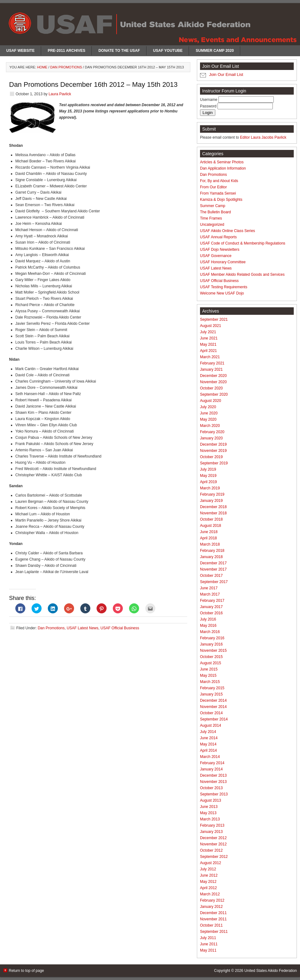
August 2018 (210, 526)
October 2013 (211, 788)
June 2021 (209, 338)
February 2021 (212, 363)
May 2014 (208, 744)
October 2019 (211, 457)
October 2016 (211, 613)
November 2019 (213, 451)
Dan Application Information (223, 168)
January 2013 (211, 832)
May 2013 (208, 813)
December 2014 (213, 700)
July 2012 (208, 869)
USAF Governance (216, 256)
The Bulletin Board (215, 212)
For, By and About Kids (219, 181)
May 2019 (208, 476)
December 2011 (213, 913)
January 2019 (211, 501)
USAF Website (20, 51)
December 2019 (213, 444)
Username (209, 100)
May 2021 (208, 344)
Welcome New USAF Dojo (222, 293)
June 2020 (209, 413)
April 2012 (208, 888)
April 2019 (208, 482)
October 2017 (211, 576)
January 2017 (211, 607)
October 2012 (211, 850)
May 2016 (208, 626)
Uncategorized (212, 225)
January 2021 (211, 369)
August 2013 (210, 800)
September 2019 (214, 463)
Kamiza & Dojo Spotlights (221, 200)
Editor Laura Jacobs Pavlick (263, 137)
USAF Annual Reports (218, 237)
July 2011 (208, 938)
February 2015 (212, 688)
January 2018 (211, 557)
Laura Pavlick (60, 94)
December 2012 (213, 838)
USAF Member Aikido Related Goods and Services (242, 275)
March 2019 (210, 488)
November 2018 (213, 513)
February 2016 (212, 638)
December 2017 (213, 563)
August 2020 (210, 401)
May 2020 (208, 419)
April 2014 (208, 750)
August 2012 (210, 863)
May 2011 (208, 950)
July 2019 (208, 469)
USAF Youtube (168, 51)
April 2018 (208, 538)
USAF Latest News (82, 628)
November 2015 (213, 651)
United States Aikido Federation (271, 971)
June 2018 (209, 532)
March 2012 (210, 894)
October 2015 (211, 657)
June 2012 (209, 875)
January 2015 (211, 694)
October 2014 (211, 713)
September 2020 (214, 394)
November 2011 (213, 919)
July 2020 (208, 407)
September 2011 (214, 932)
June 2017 (209, 588)
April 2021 (208, 351)
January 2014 (211, 769)
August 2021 (210, 326)
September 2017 (214, 582)
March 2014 (210, 757)
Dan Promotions (51, 628)
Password (209, 106)
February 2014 (212, 763)
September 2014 (214, 719)
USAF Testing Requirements (224, 287)
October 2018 (211, 519)
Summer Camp (213, 206)
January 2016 (211, 644)
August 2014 (210, 725)
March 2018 (210, 544)
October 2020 (211, 388)
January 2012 (211, 907)
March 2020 (210, 426)
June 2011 (209, 944)
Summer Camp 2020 (215, 51)
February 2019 (212, 494)
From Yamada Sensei (218, 193)
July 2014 (208, 732)
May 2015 (208, 676)
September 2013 (214, 794)
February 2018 (212, 551)
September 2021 (214, 319)
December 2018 (213, 507)
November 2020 (213, 382)
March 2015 (210, 682)
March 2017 (210, 594)
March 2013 (210, 819)
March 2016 (210, 632)
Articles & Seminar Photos (222, 162)
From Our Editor (213, 187)
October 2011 (211, 925)
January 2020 (211, 438)
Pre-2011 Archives (67, 51)
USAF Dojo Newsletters (220, 250)
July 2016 (208, 619)
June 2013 (209, 807)
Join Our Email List (226, 74)
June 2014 (209, 738)
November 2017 (213, 569)
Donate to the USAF (119, 51)
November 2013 (213, 782)
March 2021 (210, 357)
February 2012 (212, 900)
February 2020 (212, 432)
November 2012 (213, 844)
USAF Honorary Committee (223, 262)
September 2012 (214, 857)
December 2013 (213, 775)
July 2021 (208, 332)
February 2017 (212, 601)
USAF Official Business (120, 628)
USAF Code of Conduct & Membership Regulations (243, 243)
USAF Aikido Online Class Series (227, 231)
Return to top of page (26, 971)
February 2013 (212, 825)
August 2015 (210, 663)
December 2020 (213, 376)
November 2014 (213, 707)
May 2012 (208, 882)
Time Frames (211, 218)
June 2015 (209, 669)
